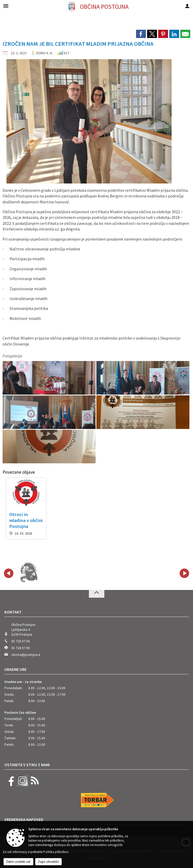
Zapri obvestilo (48, 862)
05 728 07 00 (21, 641)
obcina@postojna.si (26, 655)
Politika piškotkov (56, 852)
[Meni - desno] (187, 6)
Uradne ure (15, 669)
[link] (141, 34)
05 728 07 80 (21, 648)
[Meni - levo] (6, 6)
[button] (9, 573)
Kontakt (13, 612)
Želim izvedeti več (18, 862)
